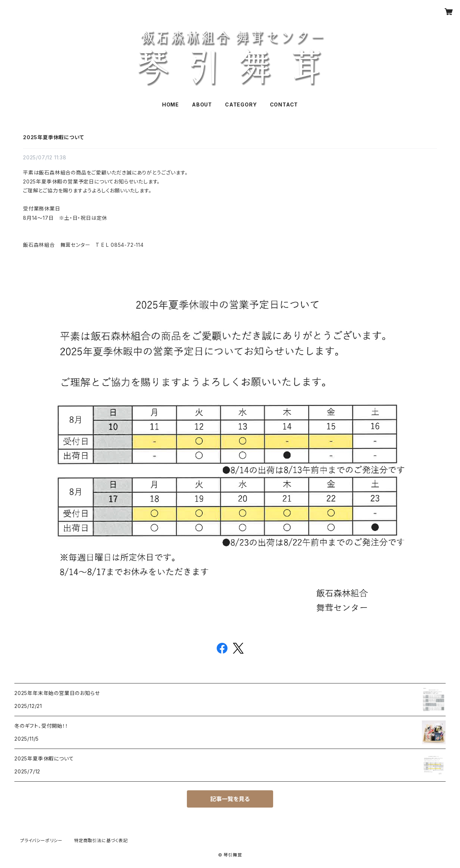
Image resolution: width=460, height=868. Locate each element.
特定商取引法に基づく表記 (101, 840)
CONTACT (284, 104)
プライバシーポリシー (41, 840)
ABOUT (202, 104)
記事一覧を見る (230, 799)
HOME (171, 104)
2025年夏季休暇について (53, 137)
